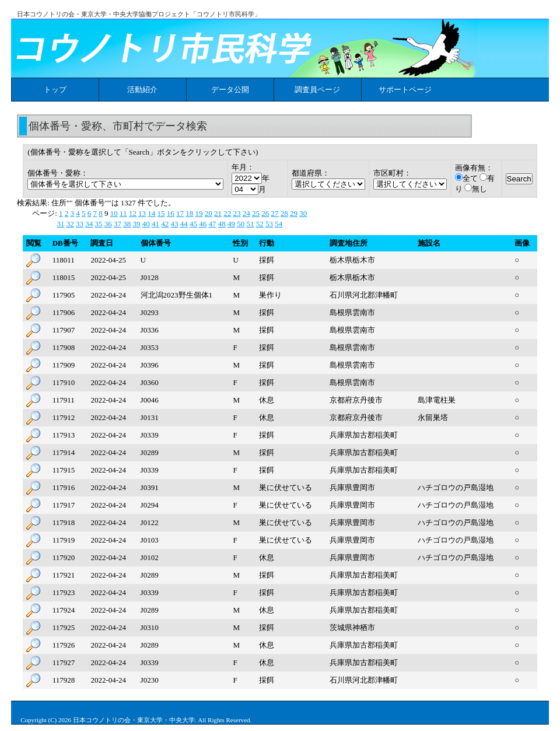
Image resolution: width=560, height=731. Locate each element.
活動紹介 (142, 90)
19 (199, 213)
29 (294, 213)
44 (184, 224)
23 (237, 213)
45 (193, 224)
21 (218, 213)
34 (89, 224)
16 (171, 213)
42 (165, 224)
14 (151, 213)
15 (161, 213)
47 (212, 224)
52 (260, 224)
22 (227, 213)
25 (256, 213)
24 (246, 213)
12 (133, 213)
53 (269, 224)
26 (265, 213)
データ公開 (230, 90)
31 (60, 224)
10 (114, 213)
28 (284, 213)
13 (142, 213)
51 (250, 224)
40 (146, 224)
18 (189, 213)
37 (118, 224)
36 (108, 224)
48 (222, 224)
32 (70, 224)
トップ (55, 90)
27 (275, 213)
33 (80, 224)
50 (241, 224)
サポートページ (405, 90)
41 (155, 224)
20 (209, 213)
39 (136, 224)
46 (203, 224)
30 (303, 213)
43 (174, 224)
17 (180, 213)
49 (231, 224)
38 (127, 224)
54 (279, 224)
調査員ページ (317, 90)
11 (123, 213)
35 (98, 224)
